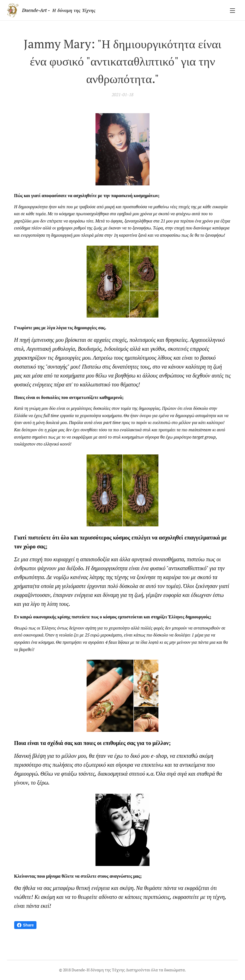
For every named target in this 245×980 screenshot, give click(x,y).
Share (25, 925)
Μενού (232, 11)
